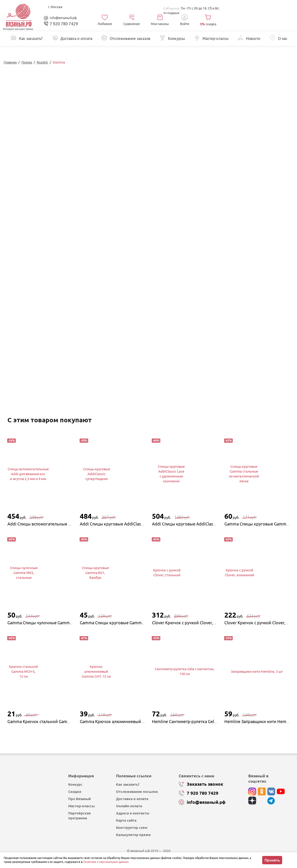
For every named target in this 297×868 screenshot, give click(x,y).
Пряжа (27, 62)
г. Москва (55, 7)
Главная (10, 62)
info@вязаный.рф (63, 18)
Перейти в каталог (205, 134)
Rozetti (42, 62)
